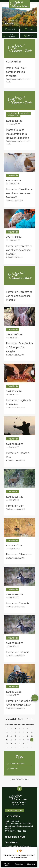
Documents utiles (15, 837)
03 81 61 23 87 (15, 810)
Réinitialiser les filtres (20, 779)
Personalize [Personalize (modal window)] (19, 864)
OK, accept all (31, 864)
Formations (12, 769)
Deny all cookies (7, 864)
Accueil (7, 21)
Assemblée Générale (16, 764)
